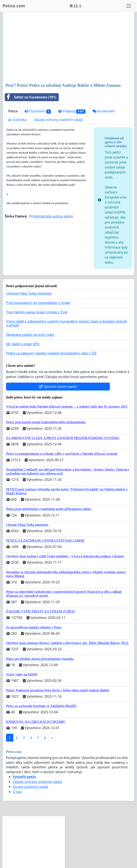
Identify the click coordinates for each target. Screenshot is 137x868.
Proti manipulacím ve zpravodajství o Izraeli (38, 303)
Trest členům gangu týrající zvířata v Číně (37, 312)
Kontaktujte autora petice (51, 216)
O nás (17, 792)
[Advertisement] (68, 48)
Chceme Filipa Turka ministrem (29, 293)
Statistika (18, 120)
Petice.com (14, 6)
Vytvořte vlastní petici (58, 387)
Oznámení (38, 111)
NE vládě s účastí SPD (23, 344)
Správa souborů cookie (30, 787)
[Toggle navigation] (129, 6)
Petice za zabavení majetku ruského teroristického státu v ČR (51, 353)
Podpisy (72, 111)
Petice (13, 111)
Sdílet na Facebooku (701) (31, 97)
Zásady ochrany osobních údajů (58, 120)
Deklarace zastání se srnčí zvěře (30, 335)
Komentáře (104, 111)
